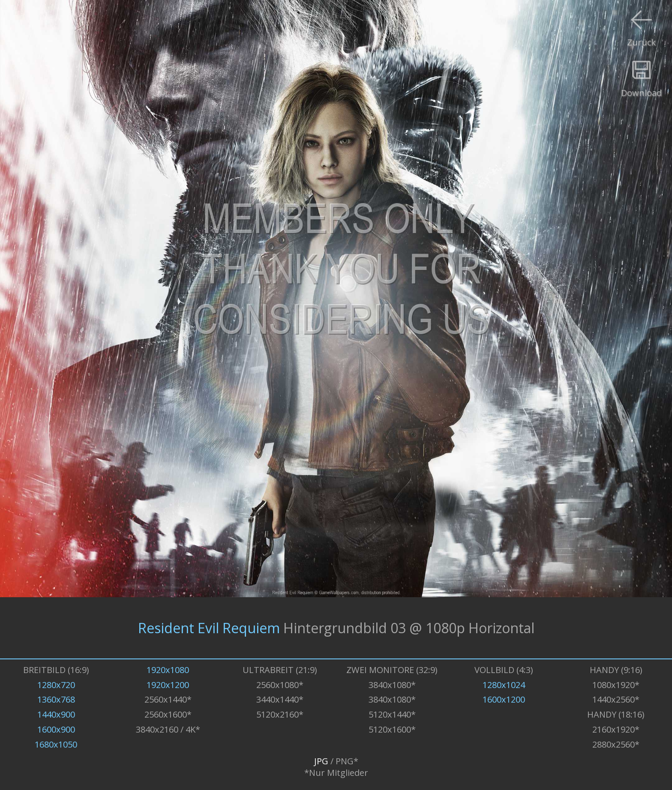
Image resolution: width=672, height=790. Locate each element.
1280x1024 (504, 685)
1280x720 (56, 685)
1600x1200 (504, 699)
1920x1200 (168, 685)
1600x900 (56, 729)
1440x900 (56, 714)
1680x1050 (56, 744)
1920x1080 (168, 670)
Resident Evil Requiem (209, 628)
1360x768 (56, 699)
